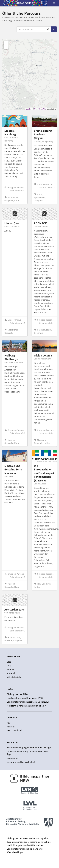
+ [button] (6, 43)
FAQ (9, 666)
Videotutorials (14, 677)
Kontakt (11, 669)
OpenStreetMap (40, 109)
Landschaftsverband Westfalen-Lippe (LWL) (28, 702)
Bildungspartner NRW (17, 694)
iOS (8, 723)
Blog (9, 662)
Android (11, 727)
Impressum (12, 758)
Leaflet (29, 109)
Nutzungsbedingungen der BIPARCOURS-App (29, 748)
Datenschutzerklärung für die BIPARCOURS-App (28, 753)
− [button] (6, 47)
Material (11, 673)
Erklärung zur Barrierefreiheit (21, 762)
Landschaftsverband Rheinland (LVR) (25, 698)
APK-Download (14, 730)
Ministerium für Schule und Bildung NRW (27, 706)
